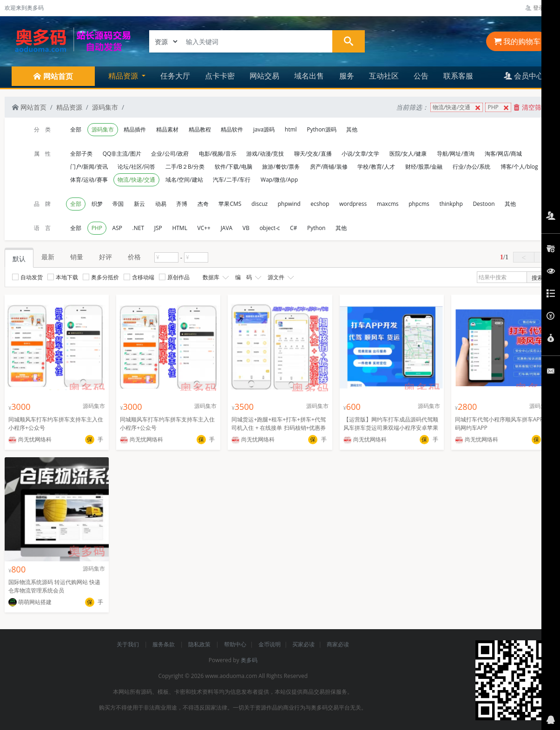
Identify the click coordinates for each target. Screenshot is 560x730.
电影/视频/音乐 (218, 154)
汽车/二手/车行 (232, 180)
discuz (260, 204)
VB (246, 228)
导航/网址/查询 (456, 154)
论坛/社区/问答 (136, 167)
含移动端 (139, 277)
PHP (499, 108)
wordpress (353, 204)
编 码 (247, 277)
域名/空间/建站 (184, 180)
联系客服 (458, 76)
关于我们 (128, 644)
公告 (421, 76)
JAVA (227, 228)
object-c (270, 228)
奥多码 (249, 660)
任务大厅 (175, 76)
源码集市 (105, 107)
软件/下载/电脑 (234, 167)
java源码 (264, 129)
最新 (48, 257)
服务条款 (164, 644)
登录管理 (540, 8)
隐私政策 (200, 644)
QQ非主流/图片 (122, 154)
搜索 (537, 278)
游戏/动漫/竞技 (265, 154)
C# (293, 228)
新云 (139, 204)
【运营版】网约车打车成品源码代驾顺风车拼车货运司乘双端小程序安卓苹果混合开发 (391, 428)
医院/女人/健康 (408, 154)
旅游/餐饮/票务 (281, 167)
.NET (138, 228)
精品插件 (135, 129)
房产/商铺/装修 (329, 167)
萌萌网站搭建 (30, 602)
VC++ (204, 228)
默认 (19, 259)
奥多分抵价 (101, 277)
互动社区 (384, 76)
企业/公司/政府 (170, 154)
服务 (347, 76)
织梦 (97, 204)
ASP (117, 228)
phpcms (419, 204)
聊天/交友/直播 (313, 154)
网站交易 (264, 76)
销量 (77, 257)
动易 (161, 204)
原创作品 (174, 277)
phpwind (289, 204)
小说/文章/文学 (360, 154)
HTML (180, 228)
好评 (105, 257)
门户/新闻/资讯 (89, 167)
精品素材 (167, 129)
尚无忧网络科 (30, 439)
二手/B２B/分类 (185, 167)
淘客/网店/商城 (504, 154)
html (291, 129)
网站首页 (29, 107)
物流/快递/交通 (458, 108)
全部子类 (81, 154)
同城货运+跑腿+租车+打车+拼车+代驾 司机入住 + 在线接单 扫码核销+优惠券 (279, 424)
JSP (158, 228)
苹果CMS (230, 204)
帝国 (118, 204)
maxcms (388, 204)
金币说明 (270, 644)
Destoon (484, 204)
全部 (76, 129)
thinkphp (451, 204)
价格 (134, 257)
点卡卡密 (220, 76)
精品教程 (200, 129)
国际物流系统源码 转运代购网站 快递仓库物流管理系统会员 (54, 586)
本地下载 (63, 277)
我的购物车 (517, 41)
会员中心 (524, 76)
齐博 (182, 204)
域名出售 (309, 76)
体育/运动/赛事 (89, 180)
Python (316, 228)
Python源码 (321, 129)
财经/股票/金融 (424, 167)
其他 (352, 129)
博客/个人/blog (519, 167)
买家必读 (303, 644)
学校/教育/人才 (376, 167)
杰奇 (203, 204)
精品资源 (69, 107)
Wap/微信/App (279, 180)
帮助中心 (235, 644)
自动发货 (27, 277)
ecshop (320, 204)
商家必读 (338, 644)
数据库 (215, 277)
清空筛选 (531, 107)
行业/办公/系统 (471, 167)
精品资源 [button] (124, 76)
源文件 (280, 277)
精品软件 (232, 129)
